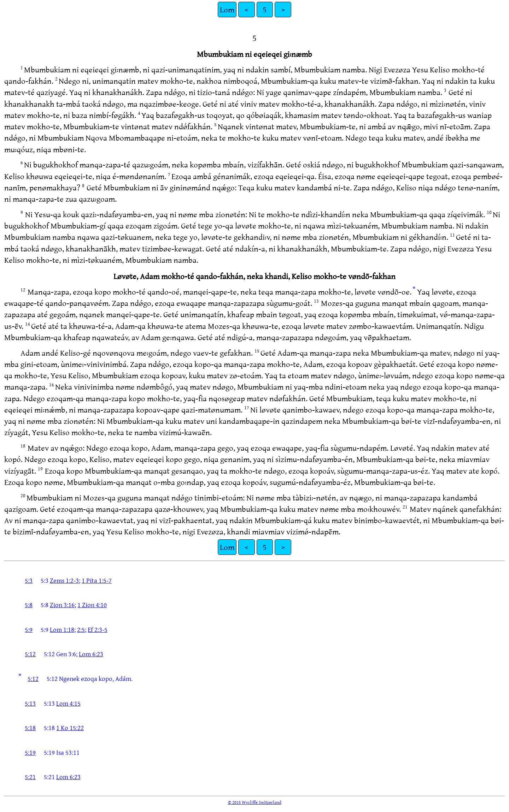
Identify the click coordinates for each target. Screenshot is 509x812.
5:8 (29, 605)
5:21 (30, 777)
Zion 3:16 (62, 605)
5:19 (30, 752)
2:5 (81, 629)
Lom (227, 9)
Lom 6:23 (91, 654)
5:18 (30, 728)
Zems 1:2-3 (64, 580)
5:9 (29, 629)
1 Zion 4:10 (92, 605)
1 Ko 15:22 (70, 728)
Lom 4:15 (68, 703)
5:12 (30, 654)
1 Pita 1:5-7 (97, 580)
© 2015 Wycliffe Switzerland (255, 802)
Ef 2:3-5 (98, 629)
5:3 (29, 580)
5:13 (30, 703)
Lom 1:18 (62, 629)
